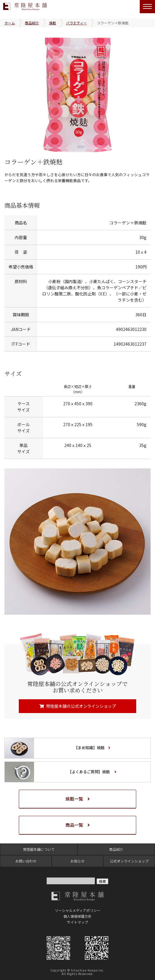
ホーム (10, 23)
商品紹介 (32, 23)
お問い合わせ (26, 861)
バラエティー (76, 23)
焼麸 (53, 23)
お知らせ (77, 861)
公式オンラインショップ (129, 861)
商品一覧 (74, 825)
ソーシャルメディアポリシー (78, 910)
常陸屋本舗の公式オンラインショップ (81, 706)
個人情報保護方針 (77, 916)
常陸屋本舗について (39, 849)
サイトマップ (77, 922)
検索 (102, 881)
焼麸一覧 (74, 799)
